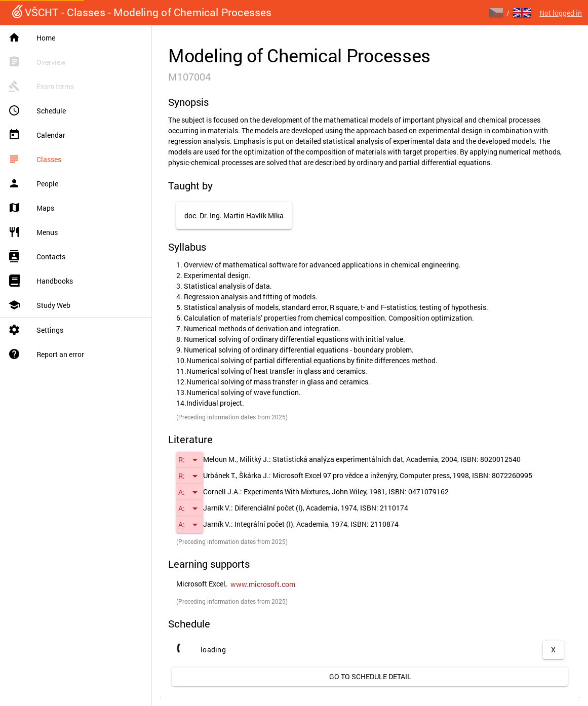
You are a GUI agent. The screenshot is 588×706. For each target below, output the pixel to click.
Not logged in (561, 13)
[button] (190, 460)
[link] (263, 584)
